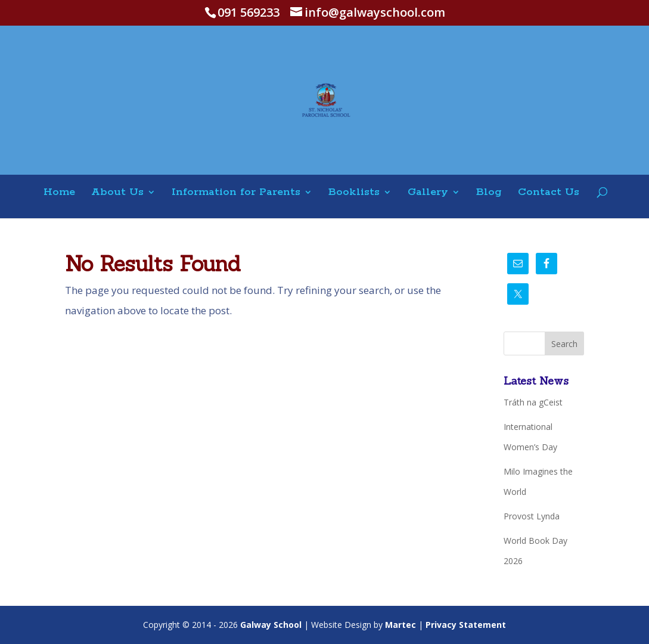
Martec (400, 625)
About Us (117, 193)
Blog (489, 193)
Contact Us (549, 193)
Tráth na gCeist (533, 402)
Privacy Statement (466, 625)
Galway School (271, 625)
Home (59, 193)
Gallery (428, 193)
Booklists (354, 193)
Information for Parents (236, 193)
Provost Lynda (532, 516)
